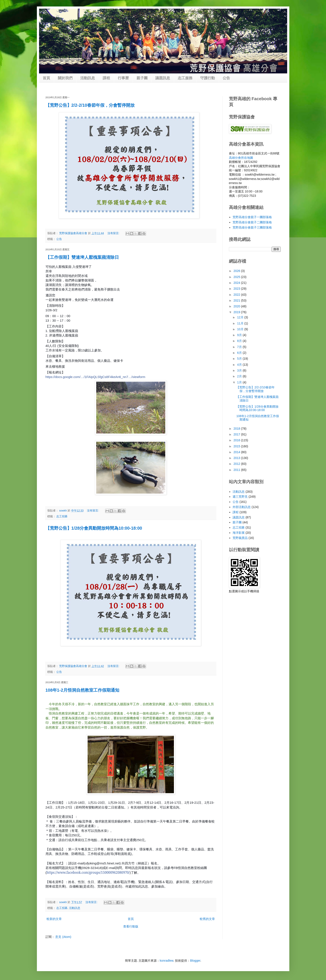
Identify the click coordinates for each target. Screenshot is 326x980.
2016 (237, 440)
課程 (106, 78)
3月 (240, 370)
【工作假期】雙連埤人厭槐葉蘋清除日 (82, 257)
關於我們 (65, 78)
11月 (241, 323)
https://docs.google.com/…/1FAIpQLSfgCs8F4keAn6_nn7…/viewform (95, 377)
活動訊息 (88, 78)
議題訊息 (163, 78)
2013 (237, 458)
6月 (240, 353)
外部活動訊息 (242, 507)
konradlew (166, 961)
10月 (241, 329)
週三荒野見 (240, 497)
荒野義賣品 (240, 538)
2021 (237, 300)
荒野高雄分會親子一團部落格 (252, 217)
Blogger (195, 961)
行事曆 (123, 78)
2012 (237, 464)
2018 (237, 429)
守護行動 (208, 78)
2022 (237, 295)
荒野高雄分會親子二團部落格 (252, 222)
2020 (237, 306)
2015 (237, 446)
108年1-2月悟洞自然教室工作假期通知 (82, 690)
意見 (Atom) (63, 937)
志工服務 (185, 78)
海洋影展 (239, 533)
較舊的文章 (207, 919)
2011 (237, 470)
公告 (226, 78)
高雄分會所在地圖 (241, 158)
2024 (237, 283)
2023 (237, 289)
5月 (240, 359)
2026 (237, 271)
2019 (237, 312)
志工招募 (62, 516)
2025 (237, 277)
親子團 (142, 78)
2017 (237, 434)
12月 (241, 317)
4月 (240, 365)
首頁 (46, 78)
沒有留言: (114, 233)
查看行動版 (131, 926)
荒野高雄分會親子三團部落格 (252, 227)
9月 (240, 335)
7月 (240, 347)
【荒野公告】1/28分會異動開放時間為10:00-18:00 (94, 528)
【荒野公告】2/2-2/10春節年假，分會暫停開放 (90, 105)
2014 (237, 452)
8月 (240, 341)
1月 (240, 382)
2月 (240, 376)
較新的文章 (54, 919)
